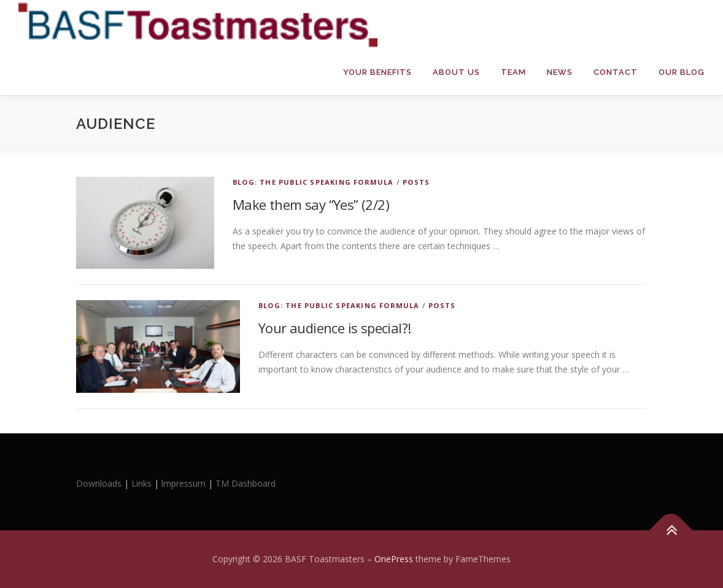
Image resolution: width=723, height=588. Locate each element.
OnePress (394, 559)
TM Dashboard (246, 483)
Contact (616, 72)
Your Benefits (377, 72)
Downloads (100, 483)
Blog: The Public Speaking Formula (313, 182)
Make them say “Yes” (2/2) (311, 204)
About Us (456, 72)
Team (513, 72)
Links (141, 483)
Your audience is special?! (334, 328)
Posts (416, 182)
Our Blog (682, 72)
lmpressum (184, 483)
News (560, 72)
